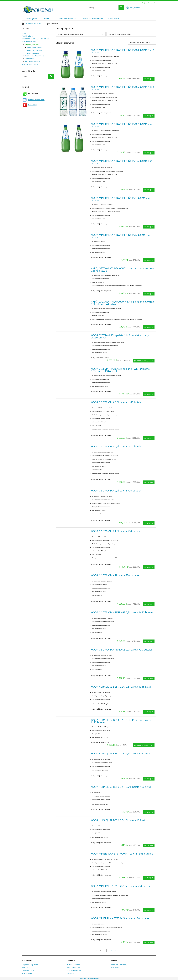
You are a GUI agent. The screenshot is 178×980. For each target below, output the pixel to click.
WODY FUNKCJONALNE (31, 64)
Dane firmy (32, 105)
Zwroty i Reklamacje (73, 968)
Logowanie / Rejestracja (30, 965)
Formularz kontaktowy (37, 100)
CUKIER (25, 33)
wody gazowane (33, 53)
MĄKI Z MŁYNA (28, 36)
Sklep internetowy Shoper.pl (89, 978)
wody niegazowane (34, 47)
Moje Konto (26, 968)
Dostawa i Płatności (73, 965)
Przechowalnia (27, 973)
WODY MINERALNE (29, 42)
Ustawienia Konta (28, 970)
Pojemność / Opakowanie (34, 56)
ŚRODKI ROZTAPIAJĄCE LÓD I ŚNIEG (36, 39)
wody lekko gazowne (35, 50)
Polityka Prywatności (74, 970)
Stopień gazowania (32, 44)
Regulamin (70, 973)
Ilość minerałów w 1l (33, 61)
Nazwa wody (30, 59)
